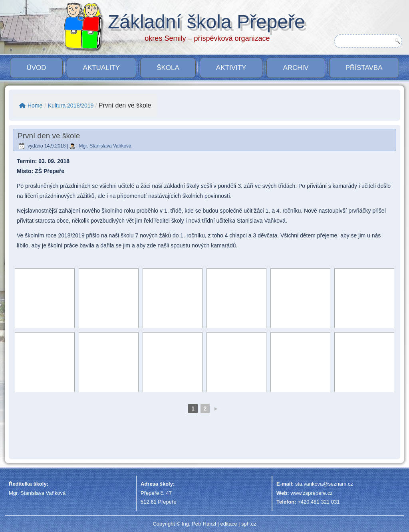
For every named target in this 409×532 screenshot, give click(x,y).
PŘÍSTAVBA (364, 68)
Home (31, 106)
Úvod (36, 68)
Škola (168, 68)
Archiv (296, 68)
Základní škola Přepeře (206, 22)
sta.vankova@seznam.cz (324, 484)
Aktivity (231, 68)
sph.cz (249, 524)
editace (228, 524)
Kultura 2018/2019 (71, 106)
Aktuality (102, 68)
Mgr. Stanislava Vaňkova (105, 146)
